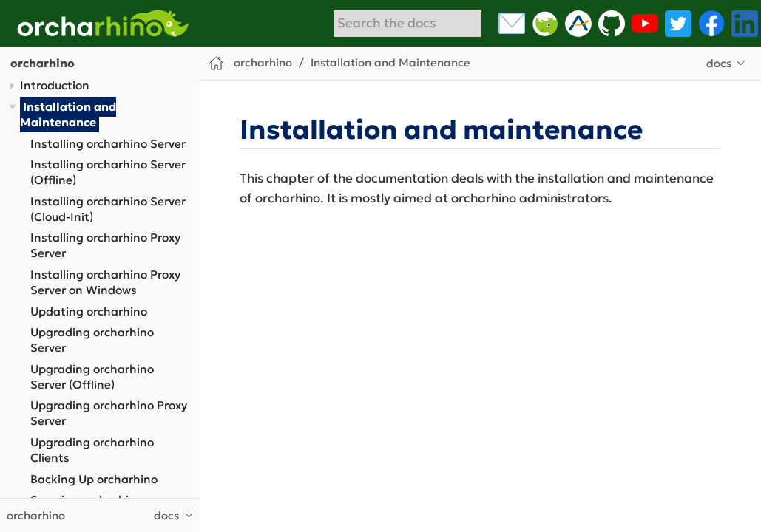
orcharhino (43, 63)
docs (719, 63)
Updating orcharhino (89, 311)
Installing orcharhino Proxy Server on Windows (105, 282)
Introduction (55, 85)
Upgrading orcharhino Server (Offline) (92, 377)
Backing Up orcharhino (94, 479)
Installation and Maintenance (68, 115)
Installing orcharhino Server (108, 144)
